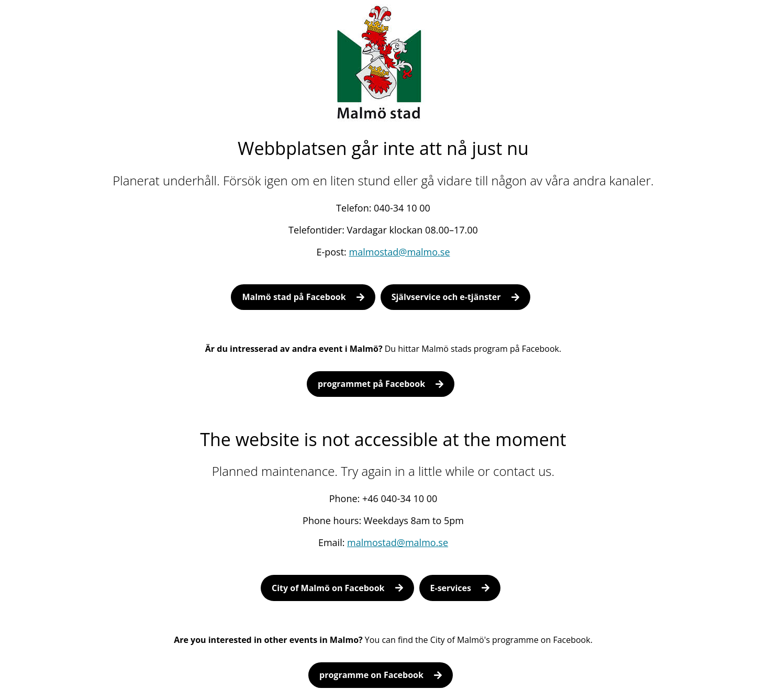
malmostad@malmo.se (400, 252)
